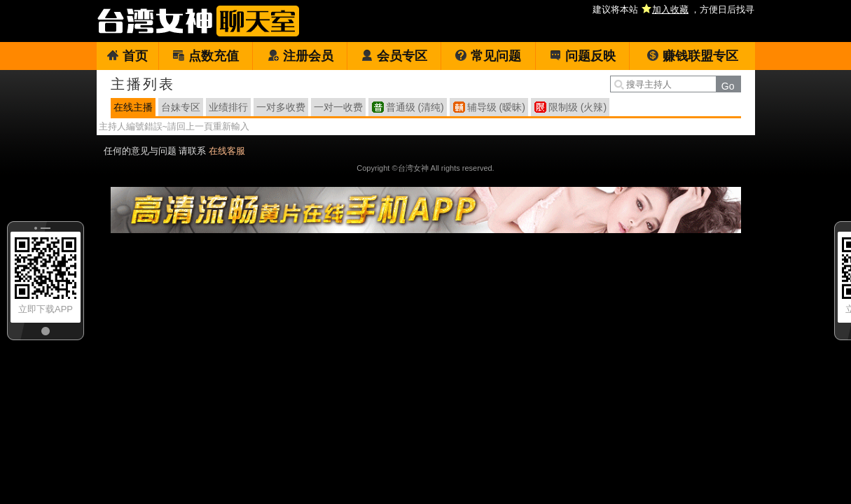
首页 (127, 56)
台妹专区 (181, 107)
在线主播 (133, 107)
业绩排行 (228, 107)
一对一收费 (338, 107)
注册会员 (300, 56)
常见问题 (488, 56)
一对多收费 (281, 107)
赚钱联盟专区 (692, 56)
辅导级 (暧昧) (496, 107)
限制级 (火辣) (577, 107)
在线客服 (227, 151)
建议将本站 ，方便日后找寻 (673, 9)
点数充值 (206, 56)
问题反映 (582, 56)
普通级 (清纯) (415, 107)
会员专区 (394, 56)
